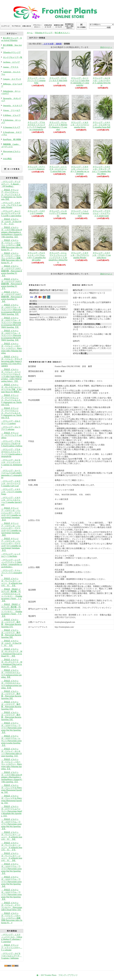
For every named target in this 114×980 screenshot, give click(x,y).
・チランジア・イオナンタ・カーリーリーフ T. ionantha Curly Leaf (11, 483)
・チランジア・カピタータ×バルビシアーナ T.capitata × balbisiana (11, 956)
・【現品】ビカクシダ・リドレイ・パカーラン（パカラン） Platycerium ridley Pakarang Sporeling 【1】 (12, 764)
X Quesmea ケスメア (12, 127)
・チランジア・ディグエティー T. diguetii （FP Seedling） (11, 184)
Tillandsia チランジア (12, 52)
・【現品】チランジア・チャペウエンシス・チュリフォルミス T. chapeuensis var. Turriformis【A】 (11, 400)
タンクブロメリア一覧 (13, 57)
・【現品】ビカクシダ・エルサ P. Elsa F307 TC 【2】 (11, 643)
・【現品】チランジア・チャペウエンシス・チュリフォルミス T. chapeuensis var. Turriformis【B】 (11, 195)
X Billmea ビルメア (12, 115)
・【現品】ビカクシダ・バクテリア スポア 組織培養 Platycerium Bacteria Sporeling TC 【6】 (12, 297)
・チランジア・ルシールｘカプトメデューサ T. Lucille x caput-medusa (11, 213)
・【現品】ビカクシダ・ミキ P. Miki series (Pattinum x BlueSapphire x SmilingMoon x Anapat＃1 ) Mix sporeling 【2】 (12, 232)
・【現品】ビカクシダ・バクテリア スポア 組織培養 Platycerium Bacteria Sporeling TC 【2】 (12, 271)
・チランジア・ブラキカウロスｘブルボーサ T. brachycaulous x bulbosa (12, 443)
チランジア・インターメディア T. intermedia (58, 213)
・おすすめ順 (48, 44)
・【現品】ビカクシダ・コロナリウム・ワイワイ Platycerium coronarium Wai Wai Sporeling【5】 (11, 894)
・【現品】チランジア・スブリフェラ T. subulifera (11, 435)
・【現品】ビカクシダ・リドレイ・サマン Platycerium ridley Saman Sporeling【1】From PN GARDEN (12, 361)
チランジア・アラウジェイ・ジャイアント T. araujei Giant (102, 213)
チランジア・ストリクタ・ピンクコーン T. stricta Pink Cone (58, 169)
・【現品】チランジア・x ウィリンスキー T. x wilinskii (12, 947)
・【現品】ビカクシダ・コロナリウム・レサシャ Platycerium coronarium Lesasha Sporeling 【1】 (11, 741)
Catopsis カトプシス (12, 79)
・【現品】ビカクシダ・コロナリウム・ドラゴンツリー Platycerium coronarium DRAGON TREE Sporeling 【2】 (11, 310)
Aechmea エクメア (11, 62)
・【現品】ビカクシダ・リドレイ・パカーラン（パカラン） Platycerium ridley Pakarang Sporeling (12, 348)
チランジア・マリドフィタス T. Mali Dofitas (58, 80)
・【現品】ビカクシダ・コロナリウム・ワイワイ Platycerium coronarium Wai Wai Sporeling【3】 (11, 824)
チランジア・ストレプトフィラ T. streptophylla (36, 80)
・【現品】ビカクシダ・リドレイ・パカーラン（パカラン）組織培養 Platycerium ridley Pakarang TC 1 (12, 245)
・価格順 (58, 44)
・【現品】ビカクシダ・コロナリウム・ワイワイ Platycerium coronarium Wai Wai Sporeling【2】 (11, 728)
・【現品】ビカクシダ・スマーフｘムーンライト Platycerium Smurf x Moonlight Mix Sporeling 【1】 (12, 811)
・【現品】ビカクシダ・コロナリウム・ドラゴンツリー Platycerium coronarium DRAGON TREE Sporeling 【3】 (11, 323)
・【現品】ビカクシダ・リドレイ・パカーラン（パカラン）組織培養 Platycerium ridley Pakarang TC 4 (12, 918)
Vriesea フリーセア (12, 110)
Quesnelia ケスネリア (13, 106)
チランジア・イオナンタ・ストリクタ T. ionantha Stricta (80, 125)
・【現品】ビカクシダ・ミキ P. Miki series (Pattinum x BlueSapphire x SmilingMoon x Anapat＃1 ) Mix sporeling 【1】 (12, 777)
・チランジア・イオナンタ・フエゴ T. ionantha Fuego (12, 492)
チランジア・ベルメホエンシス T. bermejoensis (80, 213)
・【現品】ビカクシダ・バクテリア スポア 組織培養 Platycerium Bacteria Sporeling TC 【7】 (12, 284)
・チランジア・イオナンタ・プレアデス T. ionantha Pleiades (11, 205)
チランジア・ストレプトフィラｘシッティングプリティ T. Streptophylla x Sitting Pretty (58, 258)
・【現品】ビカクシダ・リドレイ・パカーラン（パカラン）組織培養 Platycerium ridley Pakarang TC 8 (12, 258)
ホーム (30, 33)
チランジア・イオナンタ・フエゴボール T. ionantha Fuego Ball (101, 125)
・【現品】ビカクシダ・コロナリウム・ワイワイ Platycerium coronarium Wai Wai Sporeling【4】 (11, 882)
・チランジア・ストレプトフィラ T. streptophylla (12, 573)
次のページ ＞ (106, 47)
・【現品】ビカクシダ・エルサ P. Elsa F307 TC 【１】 (11, 221)
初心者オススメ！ (62, 33)
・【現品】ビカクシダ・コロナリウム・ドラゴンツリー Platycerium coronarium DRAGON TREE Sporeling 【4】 (11, 335)
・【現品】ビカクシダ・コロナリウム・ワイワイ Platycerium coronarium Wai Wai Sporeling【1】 (11, 869)
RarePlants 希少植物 (12, 139)
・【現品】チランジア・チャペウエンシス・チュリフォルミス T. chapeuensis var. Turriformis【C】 (11, 413)
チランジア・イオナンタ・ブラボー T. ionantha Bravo (101, 255)
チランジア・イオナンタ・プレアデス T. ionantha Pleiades (80, 255)
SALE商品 (7, 159)
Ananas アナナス (11, 67)
